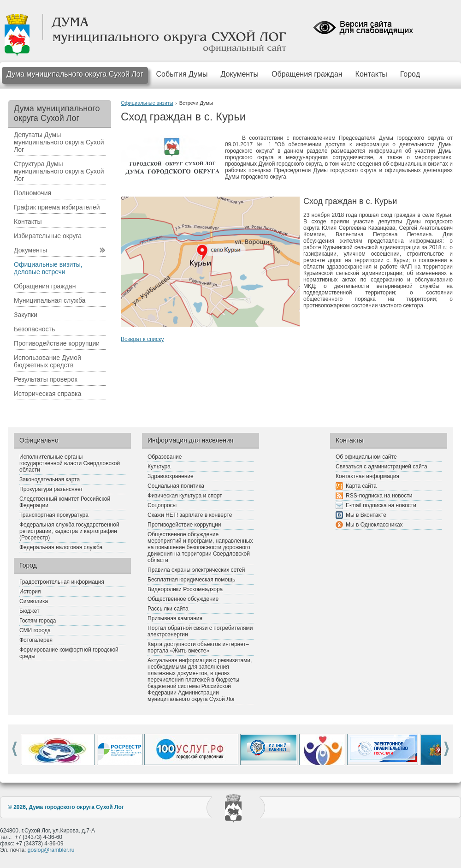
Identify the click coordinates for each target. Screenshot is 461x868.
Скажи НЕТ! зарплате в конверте (190, 515)
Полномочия (33, 193)
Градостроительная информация (62, 582)
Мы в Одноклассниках (374, 525)
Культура (159, 467)
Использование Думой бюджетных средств (47, 361)
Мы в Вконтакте (366, 515)
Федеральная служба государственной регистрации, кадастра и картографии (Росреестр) (69, 531)
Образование (165, 457)
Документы (240, 74)
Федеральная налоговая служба (61, 547)
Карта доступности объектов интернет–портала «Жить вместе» (198, 647)
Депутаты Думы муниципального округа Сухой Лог (59, 142)
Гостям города (38, 621)
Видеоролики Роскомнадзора (185, 589)
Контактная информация (367, 476)
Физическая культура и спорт (185, 496)
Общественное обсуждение (183, 599)
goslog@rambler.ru (51, 850)
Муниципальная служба (50, 300)
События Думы (182, 74)
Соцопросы (162, 505)
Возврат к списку (142, 339)
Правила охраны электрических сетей (196, 570)
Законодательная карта (50, 479)
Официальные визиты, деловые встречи (48, 268)
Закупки (26, 315)
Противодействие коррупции (57, 343)
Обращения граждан (307, 74)
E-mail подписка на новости (381, 505)
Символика (34, 601)
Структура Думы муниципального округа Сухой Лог (59, 171)
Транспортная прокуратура (54, 515)
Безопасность (34, 329)
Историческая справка (47, 394)
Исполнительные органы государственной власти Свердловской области (70, 463)
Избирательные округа (48, 236)
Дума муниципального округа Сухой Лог (75, 74)
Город (410, 74)
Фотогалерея (36, 640)
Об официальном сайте (366, 457)
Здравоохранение (171, 476)
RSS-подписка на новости (379, 496)
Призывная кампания (175, 618)
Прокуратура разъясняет (51, 489)
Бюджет (29, 611)
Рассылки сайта (168, 609)
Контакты (371, 74)
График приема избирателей (57, 207)
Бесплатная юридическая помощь (191, 580)
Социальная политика (176, 486)
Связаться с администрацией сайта (381, 467)
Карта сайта (361, 486)
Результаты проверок (46, 379)
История (30, 592)
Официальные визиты (147, 103)
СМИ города (35, 630)
